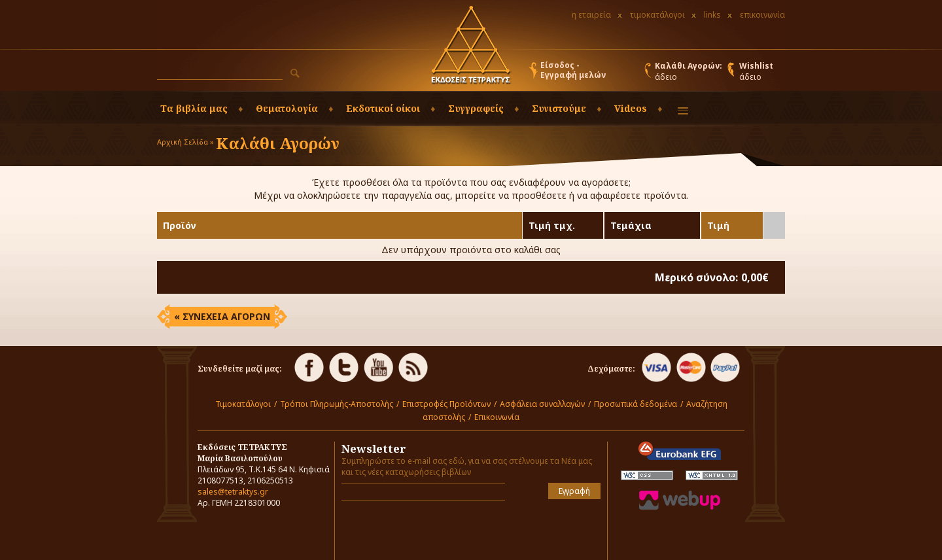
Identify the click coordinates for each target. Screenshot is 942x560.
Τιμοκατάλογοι (243, 404)
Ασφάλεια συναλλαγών (542, 404)
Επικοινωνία (497, 417)
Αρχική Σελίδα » (185, 142)
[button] (295, 73)
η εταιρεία (591, 15)
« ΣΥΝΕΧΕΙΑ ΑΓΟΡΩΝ (222, 316)
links (712, 15)
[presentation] (418, 530)
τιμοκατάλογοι (657, 15)
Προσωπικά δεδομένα (636, 404)
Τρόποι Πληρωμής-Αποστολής (337, 404)
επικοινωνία (762, 15)
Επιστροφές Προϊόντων (446, 404)
